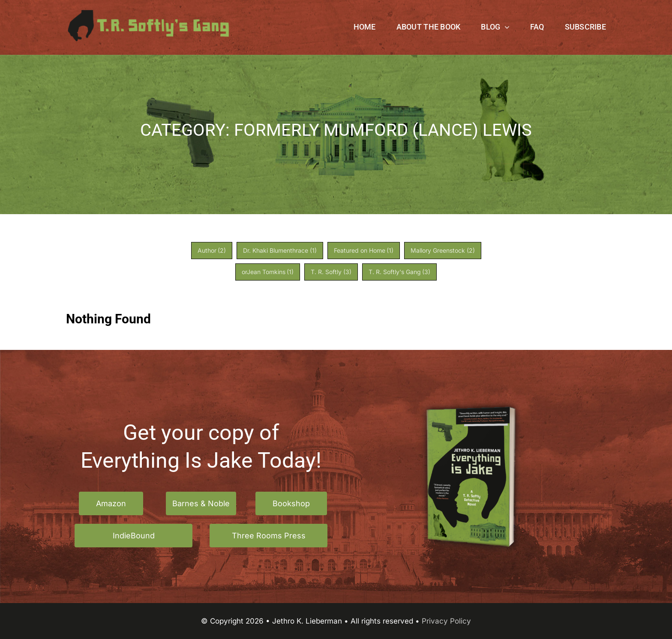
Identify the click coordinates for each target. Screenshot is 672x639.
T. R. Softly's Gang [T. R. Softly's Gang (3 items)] (400, 272)
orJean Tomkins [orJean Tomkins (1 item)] (268, 272)
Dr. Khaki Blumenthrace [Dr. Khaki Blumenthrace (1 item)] (280, 250)
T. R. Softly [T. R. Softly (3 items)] (331, 272)
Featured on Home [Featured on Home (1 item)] (364, 250)
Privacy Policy (446, 621)
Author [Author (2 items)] (212, 250)
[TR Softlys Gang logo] (149, 13)
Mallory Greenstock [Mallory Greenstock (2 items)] (443, 250)
